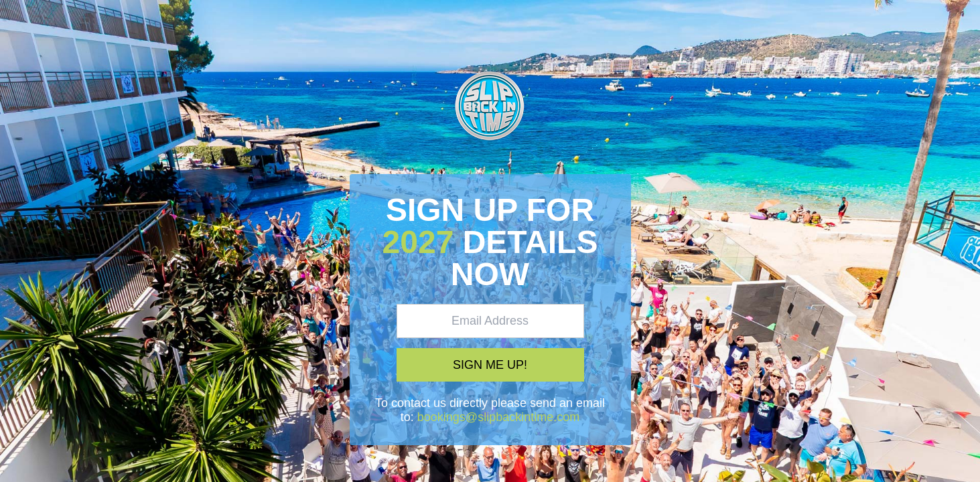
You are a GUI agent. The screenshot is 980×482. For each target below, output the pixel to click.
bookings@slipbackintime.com (498, 417)
